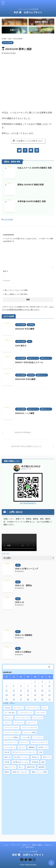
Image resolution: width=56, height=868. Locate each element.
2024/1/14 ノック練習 (25, 413)
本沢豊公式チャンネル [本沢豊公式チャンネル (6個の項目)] (20, 762)
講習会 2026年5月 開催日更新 (31, 185)
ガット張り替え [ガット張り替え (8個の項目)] (10, 713)
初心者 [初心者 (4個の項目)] (7, 752)
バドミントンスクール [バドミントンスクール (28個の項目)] (29, 728)
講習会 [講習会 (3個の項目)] (7, 772)
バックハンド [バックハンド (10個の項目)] (19, 723)
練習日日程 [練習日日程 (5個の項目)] (31, 767)
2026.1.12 (20, 602)
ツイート (5, 553)
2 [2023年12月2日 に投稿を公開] (42, 682)
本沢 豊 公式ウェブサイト (28, 12)
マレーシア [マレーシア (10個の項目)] (24, 742)
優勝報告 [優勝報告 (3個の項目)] (32, 747)
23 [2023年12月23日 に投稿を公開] (42, 695)
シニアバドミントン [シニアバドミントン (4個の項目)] (26, 713)
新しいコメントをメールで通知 (16, 290)
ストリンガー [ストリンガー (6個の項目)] (41, 713)
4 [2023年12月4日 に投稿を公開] (7, 686)
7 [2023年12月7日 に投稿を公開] (28, 686)
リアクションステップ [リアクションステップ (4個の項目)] (39, 742)
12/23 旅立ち (21, 346)
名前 (6, 271)
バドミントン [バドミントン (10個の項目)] (32, 723)
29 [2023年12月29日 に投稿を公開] (35, 699)
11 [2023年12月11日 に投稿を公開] (7, 690)
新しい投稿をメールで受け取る (16, 294)
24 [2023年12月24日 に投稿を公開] (49, 695)
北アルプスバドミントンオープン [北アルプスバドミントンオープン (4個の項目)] (24, 752)
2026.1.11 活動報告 (24, 635)
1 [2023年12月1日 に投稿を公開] (35, 682)
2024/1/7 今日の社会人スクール (29, 362)
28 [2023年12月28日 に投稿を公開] (28, 699)
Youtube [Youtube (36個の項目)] (7, 708)
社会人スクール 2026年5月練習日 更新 (35, 168)
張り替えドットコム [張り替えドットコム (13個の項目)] (21, 757)
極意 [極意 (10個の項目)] (43, 762)
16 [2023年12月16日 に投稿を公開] (42, 690)
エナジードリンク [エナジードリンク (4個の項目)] (33, 708)
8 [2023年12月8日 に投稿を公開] (35, 686)
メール (6, 281)
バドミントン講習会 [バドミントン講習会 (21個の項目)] (11, 737)
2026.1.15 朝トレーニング (27, 569)
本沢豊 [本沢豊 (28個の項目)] (7, 762)
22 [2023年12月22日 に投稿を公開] (35, 695)
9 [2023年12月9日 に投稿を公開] (42, 686)
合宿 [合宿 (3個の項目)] (41, 752)
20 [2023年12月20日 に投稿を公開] (21, 695)
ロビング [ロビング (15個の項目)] (22, 747)
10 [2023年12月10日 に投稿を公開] (49, 686)
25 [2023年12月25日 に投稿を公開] (7, 699)
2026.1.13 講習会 (23, 585)
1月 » (12, 703)
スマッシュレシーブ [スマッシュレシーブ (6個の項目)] (23, 718)
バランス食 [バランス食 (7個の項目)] (26, 737)
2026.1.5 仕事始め (23, 652)
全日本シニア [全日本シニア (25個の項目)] (43, 747)
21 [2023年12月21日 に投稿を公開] (28, 695)
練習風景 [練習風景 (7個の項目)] (41, 767)
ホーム (6, 845)
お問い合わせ (30, 847)
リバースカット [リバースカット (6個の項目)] (10, 747)
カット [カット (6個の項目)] (45, 708)
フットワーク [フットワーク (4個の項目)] (38, 737)
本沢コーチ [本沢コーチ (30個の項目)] (47, 757)
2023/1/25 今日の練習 (26, 329)
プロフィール (15, 845)
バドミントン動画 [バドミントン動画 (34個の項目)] (29, 732)
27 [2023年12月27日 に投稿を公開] (21, 699)
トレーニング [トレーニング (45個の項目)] (38, 718)
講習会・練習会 (37, 845)
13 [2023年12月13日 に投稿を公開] (21, 690)
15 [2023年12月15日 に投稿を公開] (35, 690)
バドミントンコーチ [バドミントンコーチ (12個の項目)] (11, 728)
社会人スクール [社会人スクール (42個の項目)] (10, 767)
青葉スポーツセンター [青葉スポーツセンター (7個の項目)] (20, 772)
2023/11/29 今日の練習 (25, 379)
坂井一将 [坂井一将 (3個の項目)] (8, 757)
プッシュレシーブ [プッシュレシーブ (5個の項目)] (11, 742)
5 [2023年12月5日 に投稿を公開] (14, 686)
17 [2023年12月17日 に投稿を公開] (49, 690)
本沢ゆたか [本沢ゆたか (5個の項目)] (35, 757)
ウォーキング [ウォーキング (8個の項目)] (18, 708)
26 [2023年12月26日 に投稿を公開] (14, 699)
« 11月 (6, 703)
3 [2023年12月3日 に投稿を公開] (49, 682)
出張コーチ (26, 845)
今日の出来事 (8, 220)
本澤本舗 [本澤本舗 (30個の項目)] (35, 762)
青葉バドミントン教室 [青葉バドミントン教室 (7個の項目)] (39, 772)
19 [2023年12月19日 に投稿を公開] (14, 695)
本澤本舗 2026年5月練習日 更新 (32, 201)
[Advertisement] (28, 397)
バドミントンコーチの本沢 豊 (28, 852)
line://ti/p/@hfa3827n (28, 503)
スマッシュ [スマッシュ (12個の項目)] (8, 718)
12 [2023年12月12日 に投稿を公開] (14, 690)
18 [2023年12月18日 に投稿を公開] (7, 695)
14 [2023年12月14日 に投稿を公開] (28, 690)
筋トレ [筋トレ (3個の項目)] (21, 767)
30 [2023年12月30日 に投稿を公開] (42, 699)
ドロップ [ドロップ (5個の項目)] (8, 723)
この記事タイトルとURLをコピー (28, 141)
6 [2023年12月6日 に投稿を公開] (21, 686)
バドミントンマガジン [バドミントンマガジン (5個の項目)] (12, 732)
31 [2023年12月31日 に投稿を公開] (49, 699)
